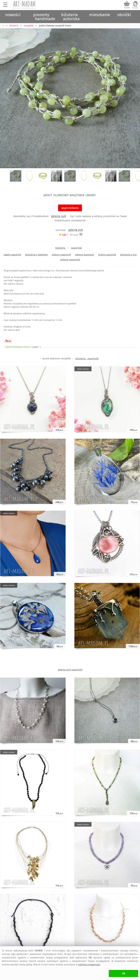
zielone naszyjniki (70, 260)
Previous (6, 94)
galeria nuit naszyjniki (70, 670)
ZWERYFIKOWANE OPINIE (23, 347)
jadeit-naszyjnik (12, 255)
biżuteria (60, 248)
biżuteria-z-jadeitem (36, 255)
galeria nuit (59, 216)
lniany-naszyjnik (107, 255)
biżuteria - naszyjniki (87, 359)
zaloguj (135, 8)
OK (124, 973)
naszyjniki (76, 248)
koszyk (127, 8)
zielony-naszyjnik (61, 255)
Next (134, 94)
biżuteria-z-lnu (128, 255)
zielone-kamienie (85, 255)
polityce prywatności (89, 965)
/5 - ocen (69, 235)
